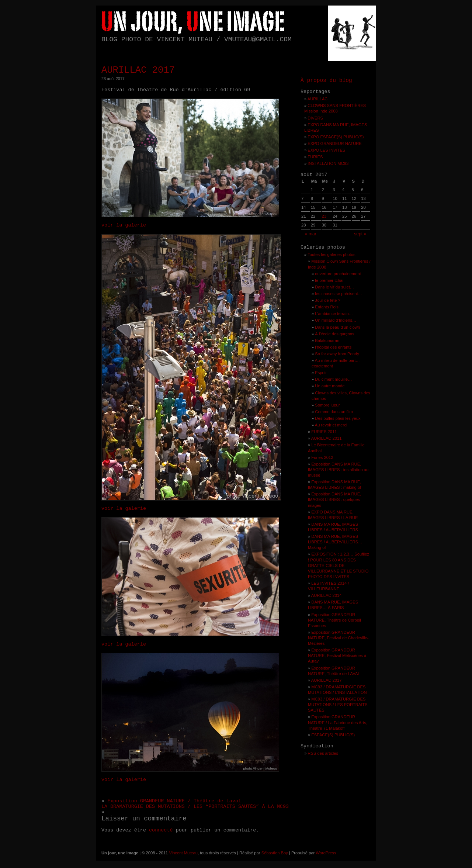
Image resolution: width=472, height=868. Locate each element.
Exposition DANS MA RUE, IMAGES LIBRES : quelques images (334, 499)
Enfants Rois (327, 307)
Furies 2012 (322, 457)
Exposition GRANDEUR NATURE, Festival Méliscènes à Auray (337, 656)
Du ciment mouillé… (333, 379)
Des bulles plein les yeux (338, 418)
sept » (360, 234)
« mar (311, 234)
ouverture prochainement (338, 274)
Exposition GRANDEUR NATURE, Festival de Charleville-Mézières (338, 638)
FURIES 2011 (324, 432)
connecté (161, 830)
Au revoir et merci (331, 425)
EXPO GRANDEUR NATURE (335, 143)
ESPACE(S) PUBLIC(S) (333, 735)
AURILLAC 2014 (327, 595)
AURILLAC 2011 (327, 438)
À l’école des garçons (334, 334)
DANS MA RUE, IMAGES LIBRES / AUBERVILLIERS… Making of (335, 542)
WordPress (326, 853)
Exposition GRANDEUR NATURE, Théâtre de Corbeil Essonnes (334, 620)
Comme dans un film (334, 412)
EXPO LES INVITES (326, 150)
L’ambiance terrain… (334, 314)
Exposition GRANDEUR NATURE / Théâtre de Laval (174, 801)
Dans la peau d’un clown (337, 327)
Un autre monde (330, 386)
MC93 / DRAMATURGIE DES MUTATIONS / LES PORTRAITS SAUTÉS (338, 705)
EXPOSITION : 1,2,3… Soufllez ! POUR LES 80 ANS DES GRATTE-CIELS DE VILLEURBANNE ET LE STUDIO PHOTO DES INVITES (339, 565)
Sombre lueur (327, 405)
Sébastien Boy (275, 853)
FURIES (315, 157)
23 (324, 216)
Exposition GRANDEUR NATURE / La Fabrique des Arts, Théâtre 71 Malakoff (338, 722)
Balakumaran (327, 340)
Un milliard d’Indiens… (336, 320)
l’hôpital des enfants (333, 347)
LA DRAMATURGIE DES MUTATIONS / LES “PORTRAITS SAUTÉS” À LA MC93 (195, 807)
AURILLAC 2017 (138, 70)
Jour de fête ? (327, 300)
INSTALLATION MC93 (328, 163)
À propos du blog (326, 80)
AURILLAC (318, 99)
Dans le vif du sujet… (334, 287)
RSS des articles (323, 753)
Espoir (321, 373)
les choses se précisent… (338, 294)
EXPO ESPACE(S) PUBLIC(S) (336, 137)
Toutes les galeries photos (331, 255)
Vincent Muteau (183, 853)
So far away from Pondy (337, 354)
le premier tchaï (329, 280)
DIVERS (315, 118)
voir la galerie (124, 225)
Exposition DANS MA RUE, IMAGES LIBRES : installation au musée (338, 470)
